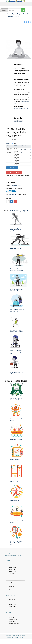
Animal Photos (12, 607)
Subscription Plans (13, 194)
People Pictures (13, 605)
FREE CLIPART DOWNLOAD (9, 149)
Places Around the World (15, 601)
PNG (8, 161)
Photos (11, 584)
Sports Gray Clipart (14, 16)
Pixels (15, 146)
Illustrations (12, 588)
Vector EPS (9, 152)
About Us (11, 616)
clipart (16, 121)
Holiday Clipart (12, 569)
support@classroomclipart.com (21, 108)
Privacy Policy (12, 621)
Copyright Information (14, 623)
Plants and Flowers (13, 603)
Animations (12, 586)
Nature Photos (12, 599)
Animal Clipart (12, 566)
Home (8, 14)
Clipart (14, 14)
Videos (11, 590)
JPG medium (9, 155)
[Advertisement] (16, 32)
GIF (7, 164)
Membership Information (15, 618)
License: (8, 143)
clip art (21, 121)
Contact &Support (13, 620)
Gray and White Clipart (24, 14)
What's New (12, 573)
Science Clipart (13, 571)
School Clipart (12, 564)
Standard (15, 143)
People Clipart (12, 568)
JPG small (9, 158)
